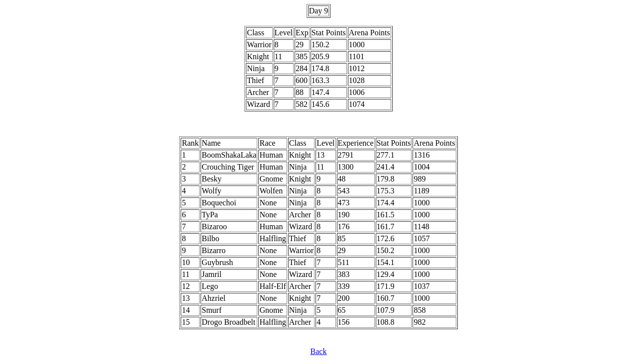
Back (319, 351)
